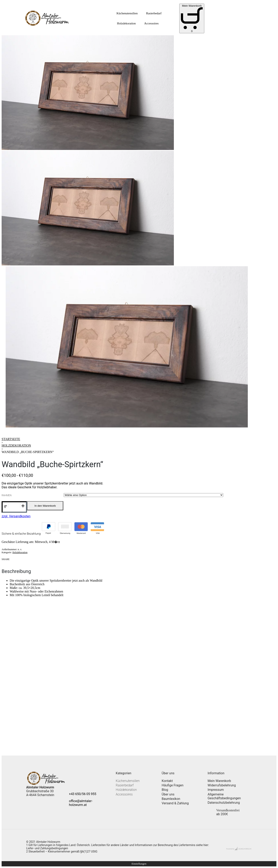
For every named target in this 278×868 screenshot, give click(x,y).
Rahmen (7, 495)
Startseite (11, 439)
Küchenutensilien (127, 13)
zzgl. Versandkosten (16, 516)
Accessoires (151, 23)
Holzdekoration (126, 23)
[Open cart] (192, 18)
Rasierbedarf (154, 13)
